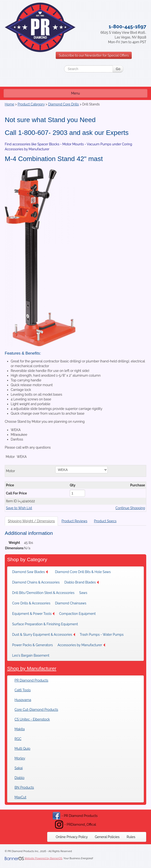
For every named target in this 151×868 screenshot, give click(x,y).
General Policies (107, 837)
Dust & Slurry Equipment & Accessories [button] (44, 635)
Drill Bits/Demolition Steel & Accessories (43, 593)
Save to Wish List (19, 508)
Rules (131, 837)
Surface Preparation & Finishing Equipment (45, 624)
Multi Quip (22, 749)
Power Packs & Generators (32, 645)
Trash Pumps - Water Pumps (102, 635)
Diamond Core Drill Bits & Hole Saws (83, 572)
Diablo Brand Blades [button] (81, 582)
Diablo (19, 778)
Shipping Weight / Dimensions (31, 521)
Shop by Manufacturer (32, 668)
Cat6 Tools (23, 690)
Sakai (19, 768)
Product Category (31, 104)
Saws (83, 593)
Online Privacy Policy (72, 837)
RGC (18, 739)
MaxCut (20, 797)
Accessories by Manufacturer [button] (81, 645)
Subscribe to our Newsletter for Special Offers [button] (94, 55)
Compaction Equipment (77, 614)
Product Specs (105, 521)
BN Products (24, 787)
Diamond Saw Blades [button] (30, 572)
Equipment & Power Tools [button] (33, 614)
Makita (20, 729)
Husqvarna (23, 700)
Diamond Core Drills (63, 104)
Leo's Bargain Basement (31, 655)
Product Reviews (74, 521)
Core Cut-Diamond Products (36, 710)
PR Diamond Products (31, 680)
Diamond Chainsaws (71, 603)
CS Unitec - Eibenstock (32, 719)
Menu (76, 93)
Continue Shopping (130, 508)
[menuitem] (31, 572)
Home (10, 104)
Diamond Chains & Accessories (36, 582)
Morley (20, 758)
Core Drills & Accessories (31, 603)
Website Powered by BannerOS (43, 858)
